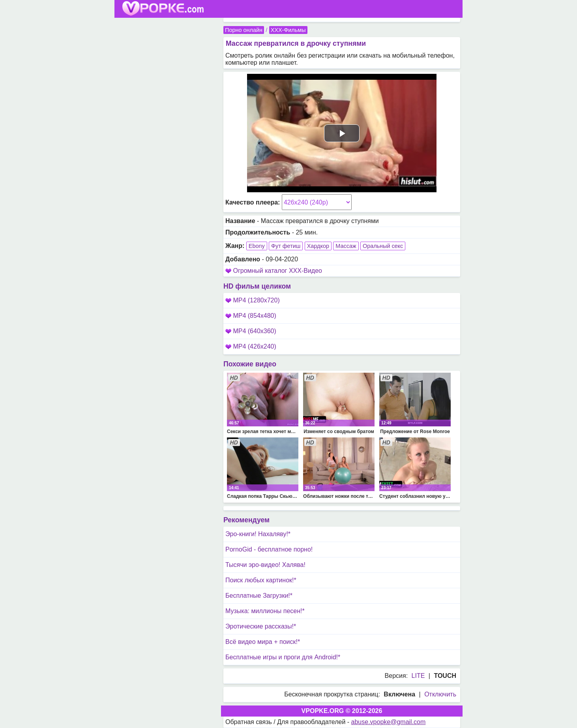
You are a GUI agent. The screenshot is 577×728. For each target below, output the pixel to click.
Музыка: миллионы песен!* (265, 611)
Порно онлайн (244, 30)
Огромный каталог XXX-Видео (277, 271)
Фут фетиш (286, 246)
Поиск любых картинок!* (261, 580)
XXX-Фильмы (288, 30)
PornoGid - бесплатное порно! (269, 549)
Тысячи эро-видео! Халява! (265, 565)
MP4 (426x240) (251, 346)
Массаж (346, 246)
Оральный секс (383, 246)
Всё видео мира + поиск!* (263, 642)
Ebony (257, 246)
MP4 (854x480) (251, 316)
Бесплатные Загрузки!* (259, 596)
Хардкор (318, 246)
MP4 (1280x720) (253, 300)
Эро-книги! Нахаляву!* (258, 534)
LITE (418, 676)
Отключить (440, 694)
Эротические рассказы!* (261, 626)
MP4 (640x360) (251, 331)
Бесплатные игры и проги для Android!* (283, 657)
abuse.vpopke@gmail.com (389, 722)
